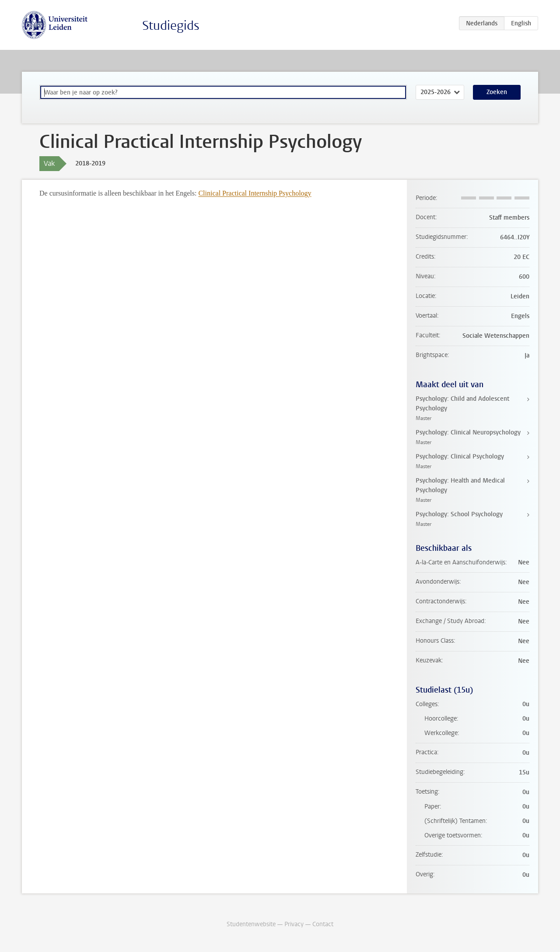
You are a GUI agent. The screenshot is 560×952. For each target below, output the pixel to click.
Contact (323, 924)
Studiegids (171, 26)
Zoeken (497, 92)
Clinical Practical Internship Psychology (255, 193)
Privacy (294, 924)
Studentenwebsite (251, 924)
